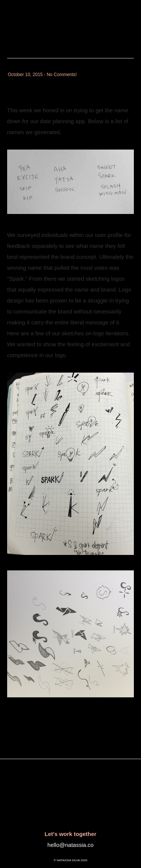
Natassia (23, 13)
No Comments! (62, 75)
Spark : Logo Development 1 (68, 86)
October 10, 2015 (25, 75)
